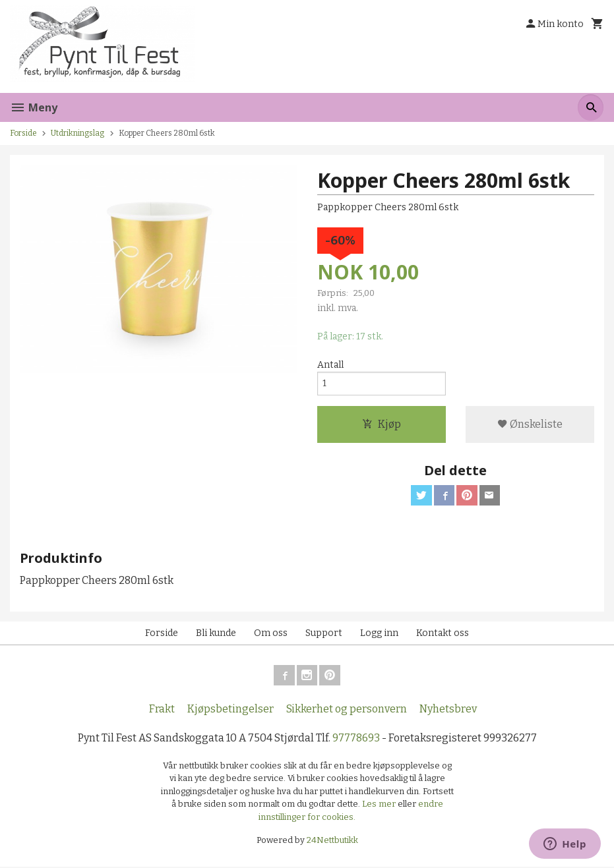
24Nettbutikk (332, 842)
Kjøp (382, 425)
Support (324, 634)
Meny (34, 107)
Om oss (271, 634)
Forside (23, 133)
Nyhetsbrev (448, 710)
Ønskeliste (530, 425)
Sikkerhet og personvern (347, 710)
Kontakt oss (443, 634)
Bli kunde (216, 634)
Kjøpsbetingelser (230, 710)
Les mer (380, 806)
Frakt (162, 710)
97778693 (356, 739)
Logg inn (379, 634)
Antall (330, 365)
